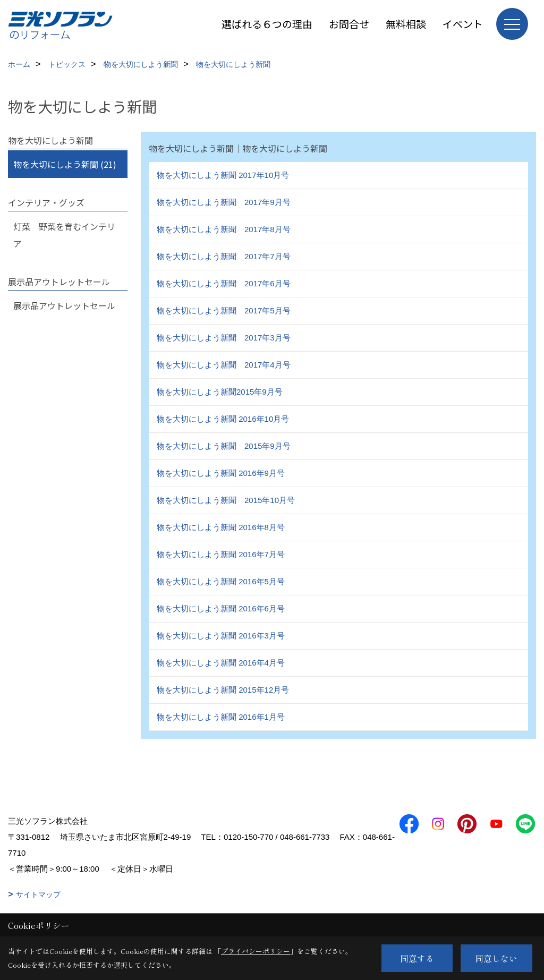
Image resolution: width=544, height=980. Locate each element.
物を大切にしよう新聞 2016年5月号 (221, 581)
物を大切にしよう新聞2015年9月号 (220, 392)
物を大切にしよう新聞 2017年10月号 (223, 175)
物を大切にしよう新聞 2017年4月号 (224, 365)
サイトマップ (38, 894)
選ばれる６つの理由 (267, 24)
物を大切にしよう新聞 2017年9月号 (224, 202)
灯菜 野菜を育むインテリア (64, 235)
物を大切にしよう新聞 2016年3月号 (221, 636)
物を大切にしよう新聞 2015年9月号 (224, 446)
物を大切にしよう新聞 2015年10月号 (226, 500)
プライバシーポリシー (256, 951)
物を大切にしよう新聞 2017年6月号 (224, 283)
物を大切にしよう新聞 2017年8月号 (224, 229)
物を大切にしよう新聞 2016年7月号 (221, 554)
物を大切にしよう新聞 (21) (65, 164)
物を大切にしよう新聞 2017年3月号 (224, 338)
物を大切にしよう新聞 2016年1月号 (221, 717)
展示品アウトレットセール (64, 305)
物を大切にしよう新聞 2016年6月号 (221, 608)
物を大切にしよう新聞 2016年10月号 (223, 419)
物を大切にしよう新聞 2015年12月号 (223, 690)
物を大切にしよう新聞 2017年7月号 (224, 256)
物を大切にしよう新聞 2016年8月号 (221, 527)
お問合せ (349, 24)
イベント (463, 24)
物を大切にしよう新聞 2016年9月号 (221, 473)
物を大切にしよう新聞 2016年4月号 (221, 663)
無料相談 (406, 24)
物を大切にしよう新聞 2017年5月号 (224, 310)
